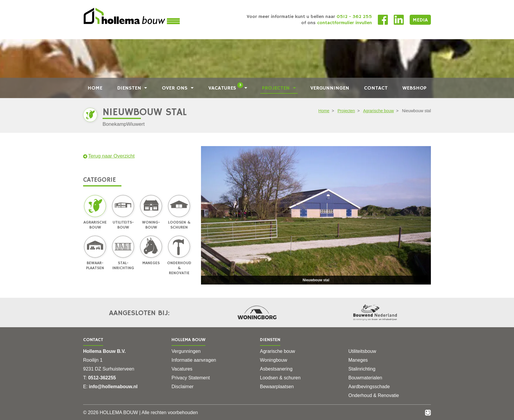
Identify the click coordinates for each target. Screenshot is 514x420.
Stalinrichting (362, 369)
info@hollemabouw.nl (113, 387)
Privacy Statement (191, 378)
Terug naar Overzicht (109, 156)
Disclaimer (183, 387)
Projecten (277, 88)
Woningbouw (274, 360)
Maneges (358, 360)
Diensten (130, 88)
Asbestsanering (276, 369)
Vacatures (226, 88)
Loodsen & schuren (280, 378)
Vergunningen (330, 88)
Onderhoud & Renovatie (374, 395)
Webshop (414, 88)
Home (95, 88)
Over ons (176, 88)
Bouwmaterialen (365, 378)
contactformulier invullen (345, 23)
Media (420, 20)
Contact (376, 88)
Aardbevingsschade (369, 387)
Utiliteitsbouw (362, 351)
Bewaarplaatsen (277, 387)
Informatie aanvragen (194, 360)
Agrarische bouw (378, 111)
